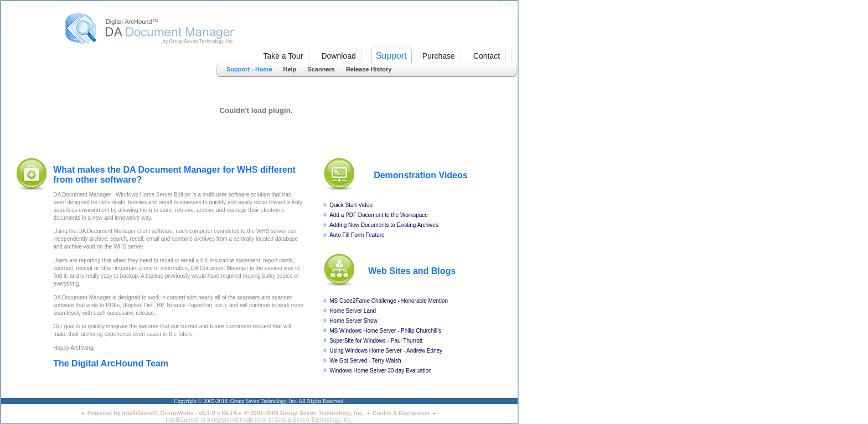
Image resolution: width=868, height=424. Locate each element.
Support (391, 56)
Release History (369, 69)
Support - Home (249, 69)
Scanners (321, 69)
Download (338, 56)
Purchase (439, 56)
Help (290, 69)
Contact (487, 56)
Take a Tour (283, 56)
